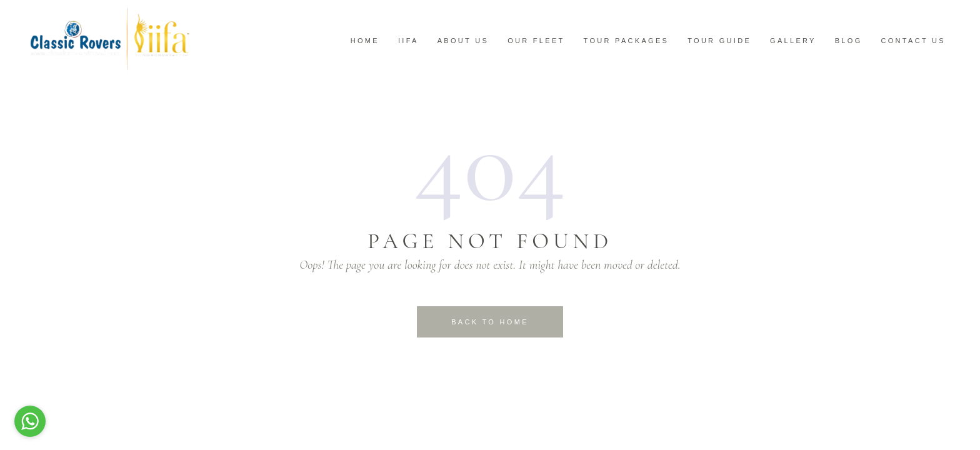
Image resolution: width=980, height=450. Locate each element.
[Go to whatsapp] (30, 421)
